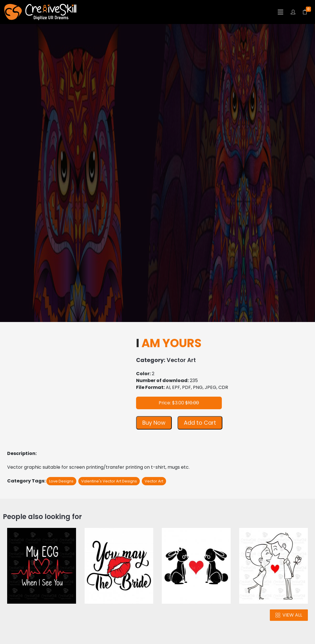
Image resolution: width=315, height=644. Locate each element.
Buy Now (154, 423)
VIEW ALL (289, 615)
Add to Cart (200, 423)
